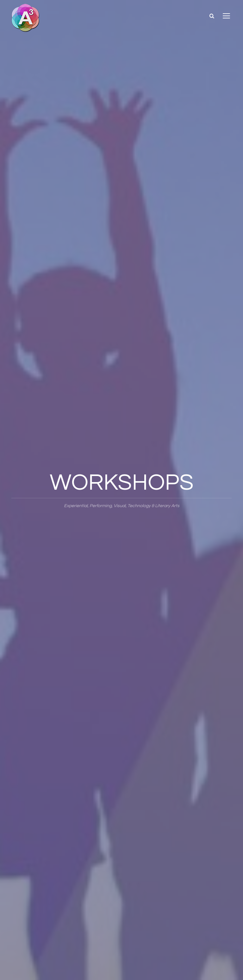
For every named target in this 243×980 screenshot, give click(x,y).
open (227, 16)
